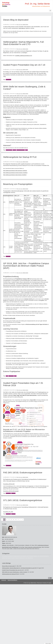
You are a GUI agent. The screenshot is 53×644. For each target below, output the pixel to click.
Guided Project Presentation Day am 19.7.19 (24, 65)
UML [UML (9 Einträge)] (26, 558)
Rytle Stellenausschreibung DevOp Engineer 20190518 (15, 173)
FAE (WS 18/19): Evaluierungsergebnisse (23, 473)
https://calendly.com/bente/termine (33, 547)
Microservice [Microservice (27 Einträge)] (46, 556)
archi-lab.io (22, 28)
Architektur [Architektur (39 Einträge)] (10, 556)
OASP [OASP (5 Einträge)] (7, 558)
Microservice (11, 376)
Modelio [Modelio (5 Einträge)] (4, 558)
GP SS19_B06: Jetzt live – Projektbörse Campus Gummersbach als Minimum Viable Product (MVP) (26, 266)
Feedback (13, 493)
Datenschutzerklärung (12, 580)
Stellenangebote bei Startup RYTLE (20, 157)
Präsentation (9, 80)
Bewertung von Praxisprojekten (18, 184)
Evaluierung (8, 493)
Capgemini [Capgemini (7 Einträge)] (15, 556)
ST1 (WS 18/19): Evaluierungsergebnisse (23, 500)
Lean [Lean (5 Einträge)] (38, 556)
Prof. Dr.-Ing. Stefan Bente (22, 25)
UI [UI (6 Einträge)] (25, 558)
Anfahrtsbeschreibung (43, 545)
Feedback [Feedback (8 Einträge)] (35, 556)
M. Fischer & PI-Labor (46, 583)
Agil (7, 376)
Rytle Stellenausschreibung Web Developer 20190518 (15, 171)
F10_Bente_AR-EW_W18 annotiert (11, 491)
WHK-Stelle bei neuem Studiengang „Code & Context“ (15, 572)
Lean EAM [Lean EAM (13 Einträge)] (41, 556)
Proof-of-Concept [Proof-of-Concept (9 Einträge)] (11, 558)
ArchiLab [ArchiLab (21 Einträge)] (6, 556)
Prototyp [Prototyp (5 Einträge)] (17, 558)
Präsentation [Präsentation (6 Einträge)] (22, 558)
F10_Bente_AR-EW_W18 (9, 484)
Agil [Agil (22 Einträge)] (3, 556)
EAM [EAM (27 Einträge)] (27, 556)
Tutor (26, 150)
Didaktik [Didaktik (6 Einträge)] (19, 556)
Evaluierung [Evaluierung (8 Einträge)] (31, 556)
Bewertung (8, 256)
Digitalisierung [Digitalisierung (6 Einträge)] (23, 556)
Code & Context (9, 150)
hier (36, 401)
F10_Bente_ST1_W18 (8, 512)
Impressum (4, 580)
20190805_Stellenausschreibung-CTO (24, 56)
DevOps (14, 150)
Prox (15, 376)
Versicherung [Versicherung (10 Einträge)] (30, 558)
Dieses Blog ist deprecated (16, 20)
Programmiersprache (21, 150)
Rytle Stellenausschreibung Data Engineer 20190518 (15, 175)
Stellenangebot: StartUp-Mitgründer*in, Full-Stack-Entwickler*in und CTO (24, 43)
